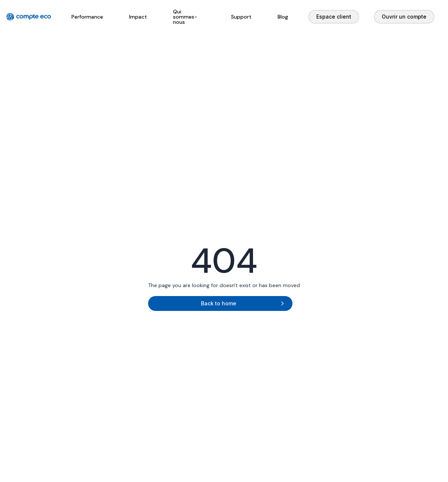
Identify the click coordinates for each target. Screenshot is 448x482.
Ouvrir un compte (404, 17)
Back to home (219, 303)
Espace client (334, 17)
